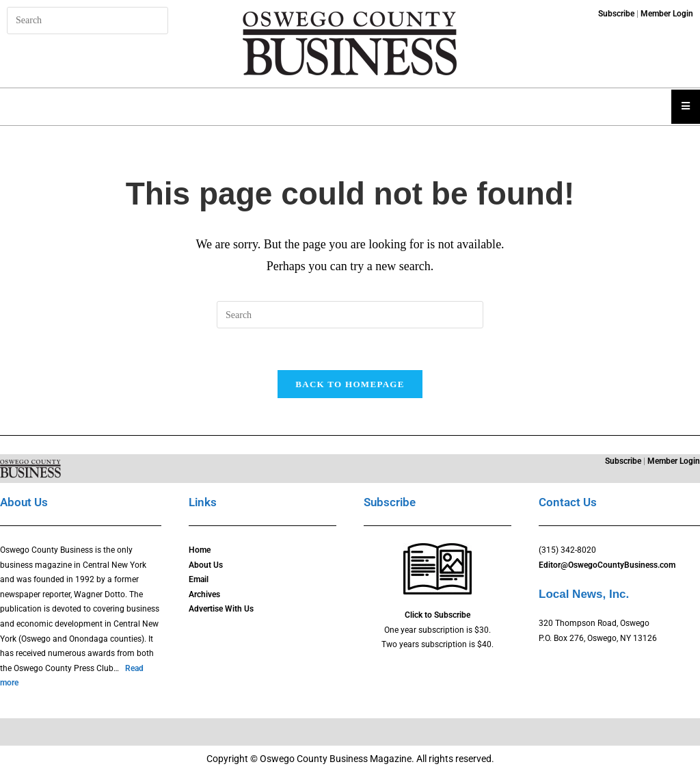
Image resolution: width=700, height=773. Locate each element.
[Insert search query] (87, 21)
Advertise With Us (221, 609)
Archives (204, 594)
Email (199, 579)
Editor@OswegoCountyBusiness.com (607, 565)
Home (200, 550)
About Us (206, 565)
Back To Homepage (350, 384)
